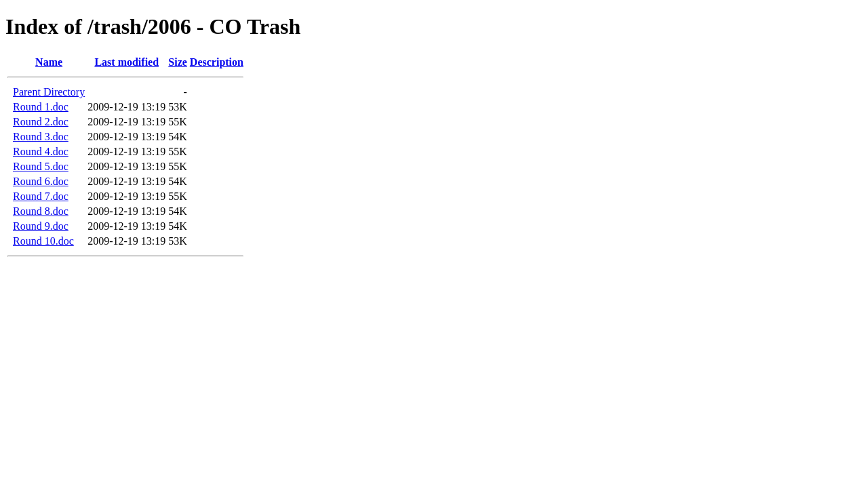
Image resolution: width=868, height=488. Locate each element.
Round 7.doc (41, 196)
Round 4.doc (41, 151)
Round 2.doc (41, 122)
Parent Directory (49, 92)
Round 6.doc (41, 181)
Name (49, 62)
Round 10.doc (43, 241)
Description (217, 62)
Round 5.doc (41, 166)
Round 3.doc (41, 137)
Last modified (126, 62)
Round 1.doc (41, 107)
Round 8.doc (41, 211)
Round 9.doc (41, 226)
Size (178, 62)
